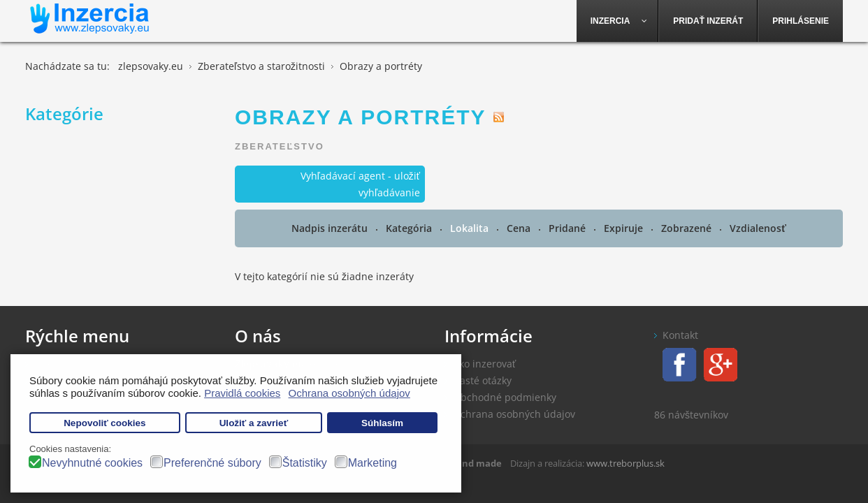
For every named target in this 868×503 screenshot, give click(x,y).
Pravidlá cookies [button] (242, 393)
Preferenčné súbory (212, 463)
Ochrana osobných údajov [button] (349, 393)
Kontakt (680, 335)
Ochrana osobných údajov (514, 414)
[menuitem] (618, 21)
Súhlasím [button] (382, 423)
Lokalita (471, 228)
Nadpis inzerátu (331, 228)
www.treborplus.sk (625, 463)
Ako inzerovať (484, 364)
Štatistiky (305, 463)
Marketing (372, 463)
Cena (520, 228)
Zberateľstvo (280, 146)
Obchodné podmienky (505, 397)
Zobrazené (688, 228)
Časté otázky (482, 380)
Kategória (410, 228)
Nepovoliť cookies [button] (105, 423)
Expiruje (625, 228)
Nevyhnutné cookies (92, 463)
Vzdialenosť (758, 228)
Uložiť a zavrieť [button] (254, 423)
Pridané (569, 228)
